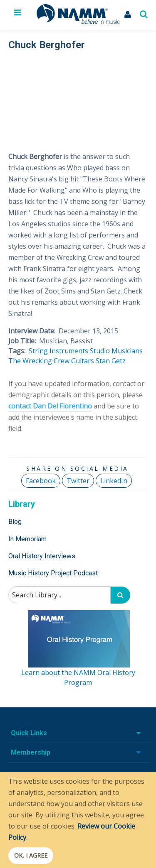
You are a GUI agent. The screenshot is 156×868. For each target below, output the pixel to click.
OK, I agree (31, 855)
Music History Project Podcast (53, 573)
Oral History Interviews (42, 556)
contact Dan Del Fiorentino (50, 406)
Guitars (83, 361)
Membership (31, 752)
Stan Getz (111, 361)
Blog (15, 522)
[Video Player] (77, 96)
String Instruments (58, 351)
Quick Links (29, 733)
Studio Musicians (116, 351)
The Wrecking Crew (39, 361)
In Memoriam (27, 539)
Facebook (41, 481)
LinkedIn (114, 481)
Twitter (78, 481)
